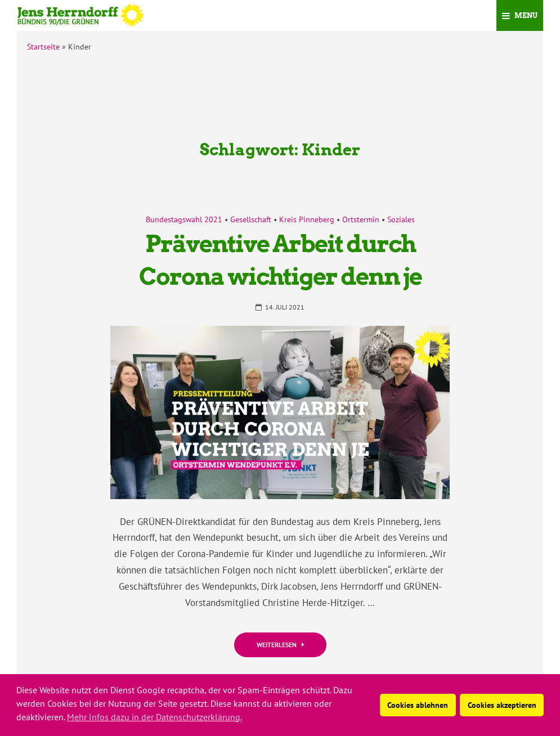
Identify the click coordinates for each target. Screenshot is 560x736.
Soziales (401, 219)
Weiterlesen (280, 645)
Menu (520, 15)
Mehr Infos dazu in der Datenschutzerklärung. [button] (154, 717)
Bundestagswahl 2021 (184, 219)
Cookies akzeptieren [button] (502, 705)
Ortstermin (361, 219)
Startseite (43, 47)
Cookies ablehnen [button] (418, 705)
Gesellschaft (251, 219)
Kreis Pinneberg (307, 219)
